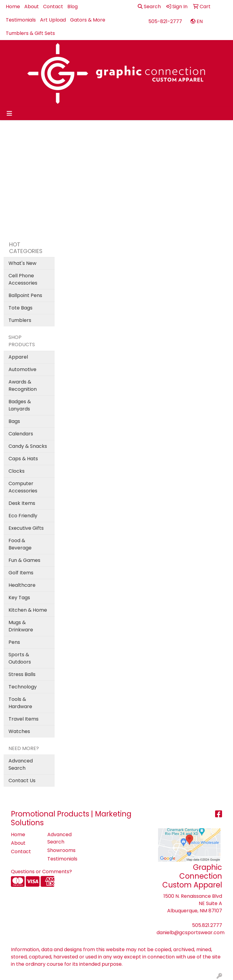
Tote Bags (20, 308)
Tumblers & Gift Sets (30, 33)
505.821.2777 (207, 925)
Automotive (22, 369)
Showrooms (61, 850)
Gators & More (88, 20)
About (32, 7)
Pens (14, 642)
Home (13, 7)
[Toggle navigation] (9, 113)
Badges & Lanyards (20, 405)
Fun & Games (24, 560)
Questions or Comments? (41, 872)
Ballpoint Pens (25, 295)
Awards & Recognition (23, 385)
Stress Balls (22, 674)
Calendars (21, 434)
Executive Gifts (26, 528)
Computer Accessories (23, 487)
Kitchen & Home (28, 610)
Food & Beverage (20, 544)
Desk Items (22, 503)
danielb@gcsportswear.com (191, 933)
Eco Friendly (23, 516)
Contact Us (22, 781)
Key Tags (19, 598)
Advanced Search (21, 764)
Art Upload (53, 20)
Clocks (17, 471)
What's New (22, 263)
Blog (73, 7)
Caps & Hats (23, 459)
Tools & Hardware (20, 703)
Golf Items (21, 573)
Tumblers (20, 320)
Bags (14, 421)
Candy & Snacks (28, 446)
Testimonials (21, 20)
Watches (19, 731)
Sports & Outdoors (20, 658)
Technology (23, 687)
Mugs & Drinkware (21, 626)
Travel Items (24, 719)
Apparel (18, 357)
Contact (53, 7)
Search (149, 7)
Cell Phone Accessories (23, 279)
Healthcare (22, 585)
